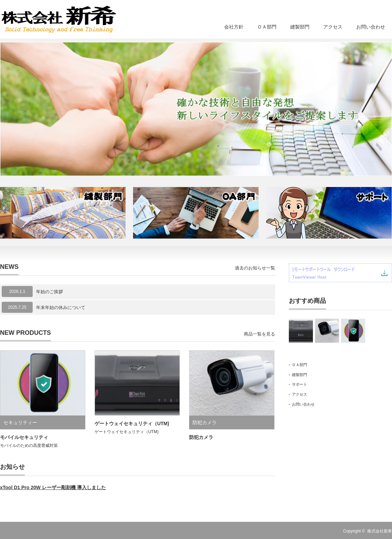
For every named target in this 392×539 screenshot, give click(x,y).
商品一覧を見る (259, 334)
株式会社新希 (380, 531)
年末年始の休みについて (61, 307)
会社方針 (234, 27)
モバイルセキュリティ (24, 437)
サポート (300, 384)
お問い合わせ (371, 27)
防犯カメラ (205, 422)
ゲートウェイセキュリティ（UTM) (132, 423)
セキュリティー (20, 422)
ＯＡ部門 (267, 27)
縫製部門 (300, 27)
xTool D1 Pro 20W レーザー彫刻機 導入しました (53, 487)
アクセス (333, 27)
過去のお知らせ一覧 (255, 268)
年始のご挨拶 (50, 292)
